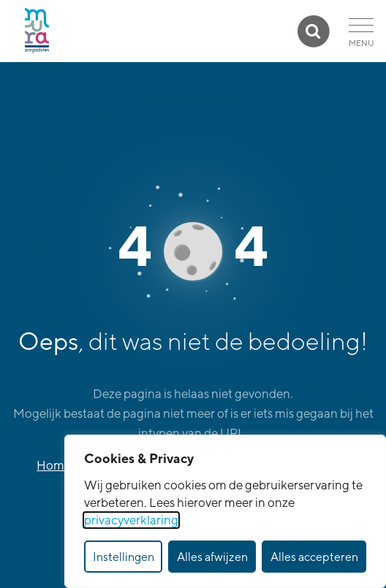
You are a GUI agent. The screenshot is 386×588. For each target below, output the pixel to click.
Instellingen (124, 557)
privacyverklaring (131, 520)
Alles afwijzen (212, 557)
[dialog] (225, 511)
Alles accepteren (314, 557)
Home (54, 465)
